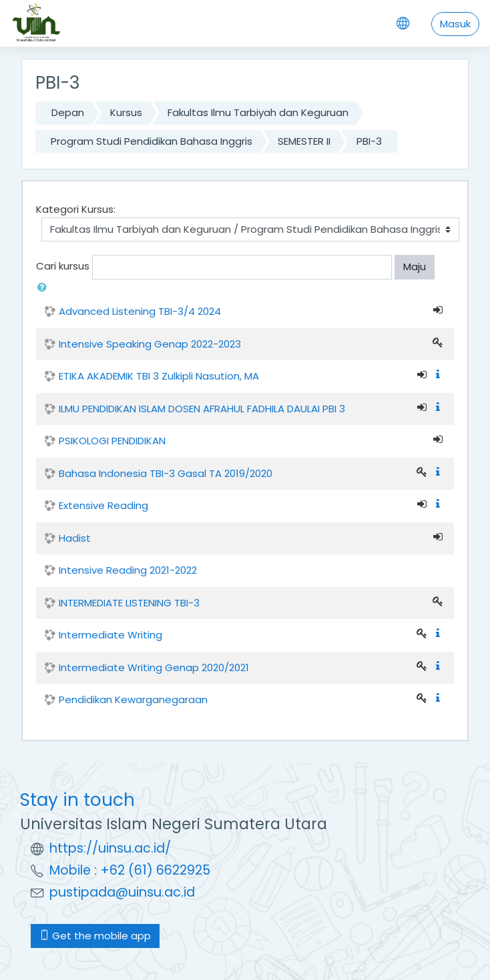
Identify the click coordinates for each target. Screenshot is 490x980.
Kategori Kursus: (76, 209)
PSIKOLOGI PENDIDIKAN (112, 441)
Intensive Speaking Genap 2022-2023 (150, 344)
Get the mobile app (95, 936)
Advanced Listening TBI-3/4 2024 (140, 311)
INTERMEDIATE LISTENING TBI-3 (129, 603)
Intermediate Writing (110, 635)
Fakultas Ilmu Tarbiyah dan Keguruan (258, 112)
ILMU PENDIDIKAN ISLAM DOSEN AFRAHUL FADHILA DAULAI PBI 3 (202, 409)
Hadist (75, 538)
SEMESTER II (304, 141)
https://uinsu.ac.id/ (110, 848)
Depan (68, 112)
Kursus (126, 112)
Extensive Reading (103, 505)
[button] (45, 288)
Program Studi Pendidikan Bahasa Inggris (152, 141)
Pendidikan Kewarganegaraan (133, 699)
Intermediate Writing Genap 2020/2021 (154, 667)
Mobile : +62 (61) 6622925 (130, 870)
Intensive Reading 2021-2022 (128, 570)
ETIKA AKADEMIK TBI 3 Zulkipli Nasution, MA (159, 376)
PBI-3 (369, 141)
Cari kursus (63, 267)
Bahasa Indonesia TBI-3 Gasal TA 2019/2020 (166, 473)
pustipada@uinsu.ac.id (122, 892)
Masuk (455, 24)
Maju (415, 267)
